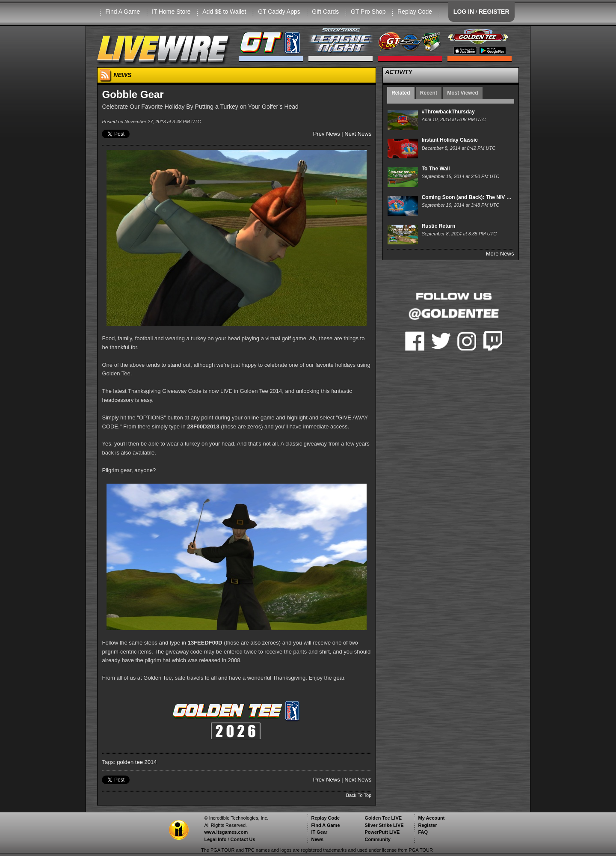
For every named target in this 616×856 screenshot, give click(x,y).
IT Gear (319, 832)
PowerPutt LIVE (382, 832)
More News (500, 254)
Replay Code (415, 12)
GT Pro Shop (368, 12)
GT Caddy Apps (279, 12)
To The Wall (436, 169)
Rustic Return (439, 226)
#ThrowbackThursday (448, 112)
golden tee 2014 (137, 762)
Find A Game (123, 12)
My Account (431, 818)
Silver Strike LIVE (384, 825)
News (317, 839)
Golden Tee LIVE (383, 818)
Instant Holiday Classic (450, 140)
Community (378, 839)
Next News (358, 134)
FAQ (423, 832)
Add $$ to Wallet (224, 12)
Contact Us (243, 839)
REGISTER (494, 12)
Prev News (327, 134)
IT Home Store (171, 12)
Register (427, 825)
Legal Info (215, 839)
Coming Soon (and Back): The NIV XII (467, 197)
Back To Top (359, 795)
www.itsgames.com (226, 832)
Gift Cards (325, 12)
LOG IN (464, 12)
